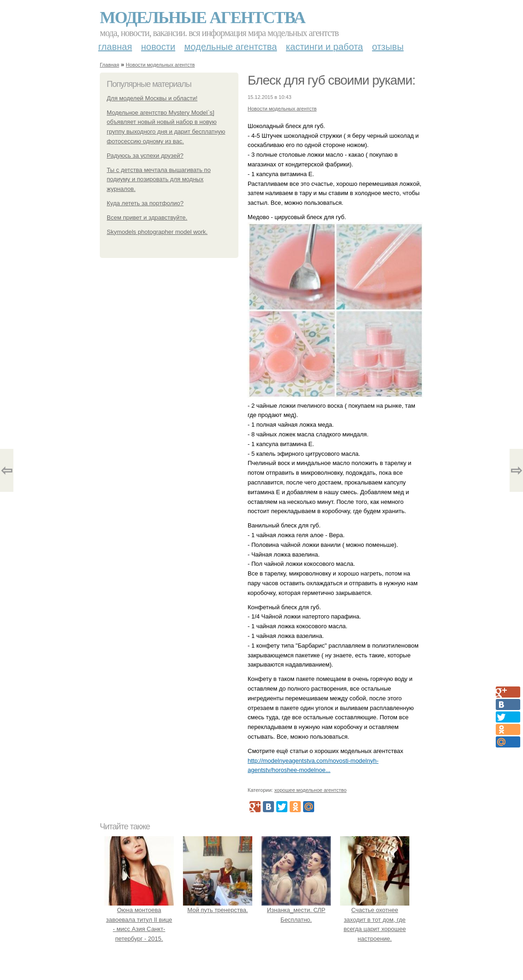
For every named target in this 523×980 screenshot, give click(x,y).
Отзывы (388, 47)
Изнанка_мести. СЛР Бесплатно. (296, 910)
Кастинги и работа (325, 47)
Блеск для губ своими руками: (331, 80)
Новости (158, 47)
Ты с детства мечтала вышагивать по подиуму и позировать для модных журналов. (159, 180)
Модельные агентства (202, 18)
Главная (115, 47)
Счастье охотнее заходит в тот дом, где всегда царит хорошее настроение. (375, 919)
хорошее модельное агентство (310, 790)
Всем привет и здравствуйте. (147, 217)
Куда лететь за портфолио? (145, 203)
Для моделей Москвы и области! (152, 98)
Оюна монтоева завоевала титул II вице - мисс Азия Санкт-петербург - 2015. (139, 919)
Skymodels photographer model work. (157, 232)
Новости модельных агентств (160, 65)
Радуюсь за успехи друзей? (145, 156)
